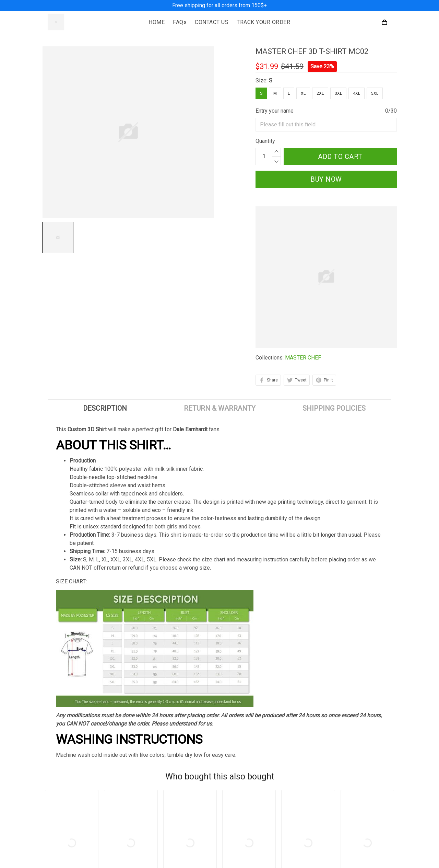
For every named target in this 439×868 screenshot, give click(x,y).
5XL (375, 93)
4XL (357, 93)
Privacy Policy (151, 858)
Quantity (265, 141)
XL (303, 93)
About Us (236, 858)
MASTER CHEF (303, 358)
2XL (320, 93)
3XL (338, 93)
